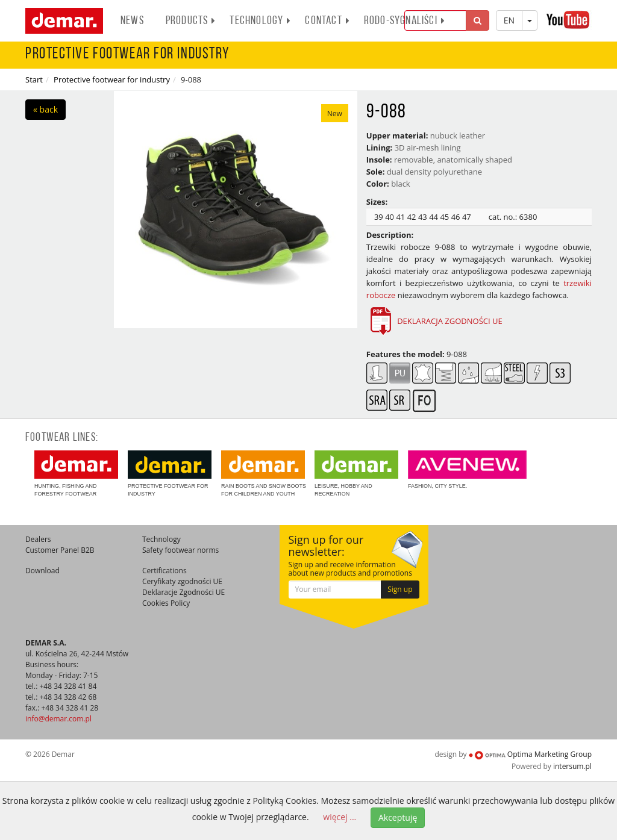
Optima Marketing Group (530, 754)
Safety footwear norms (180, 550)
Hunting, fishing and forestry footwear (76, 474)
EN (509, 20)
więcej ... (340, 817)
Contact (327, 21)
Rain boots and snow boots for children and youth (264, 474)
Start (34, 79)
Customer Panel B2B (60, 550)
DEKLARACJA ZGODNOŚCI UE (434, 321)
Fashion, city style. (467, 470)
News (132, 21)
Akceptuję (398, 817)
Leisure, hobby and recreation (356, 474)
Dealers (38, 539)
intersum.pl (572, 766)
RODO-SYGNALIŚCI (405, 21)
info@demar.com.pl (58, 719)
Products (191, 21)
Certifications (164, 571)
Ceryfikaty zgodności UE (182, 581)
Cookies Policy (166, 603)
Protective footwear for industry (112, 79)
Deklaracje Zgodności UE (183, 592)
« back (45, 109)
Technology (260, 21)
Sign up (400, 589)
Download (42, 571)
